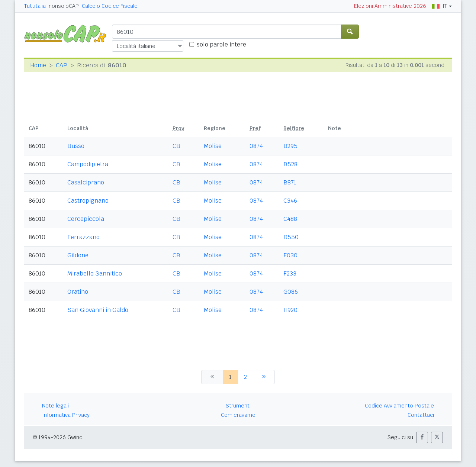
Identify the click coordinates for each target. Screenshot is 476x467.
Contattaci (421, 415)
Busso (76, 146)
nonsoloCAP (64, 6)
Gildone (78, 255)
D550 (291, 237)
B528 (290, 164)
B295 (290, 146)
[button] (422, 437)
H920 (290, 310)
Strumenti (238, 406)
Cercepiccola (86, 219)
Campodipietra (88, 164)
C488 (290, 219)
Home (38, 65)
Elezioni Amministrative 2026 (390, 6)
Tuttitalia (35, 6)
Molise (213, 146)
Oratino (78, 292)
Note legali (55, 406)
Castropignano (88, 201)
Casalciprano (86, 182)
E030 (290, 255)
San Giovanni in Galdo (98, 310)
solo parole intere (221, 44)
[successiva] (264, 377)
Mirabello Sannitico (95, 273)
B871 (290, 182)
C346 (290, 201)
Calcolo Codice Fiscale (110, 6)
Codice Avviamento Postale (399, 406)
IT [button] (440, 6)
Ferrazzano (83, 237)
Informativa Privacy (66, 415)
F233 (290, 273)
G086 (291, 292)
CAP (62, 65)
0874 (256, 146)
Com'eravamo (238, 415)
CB (176, 146)
